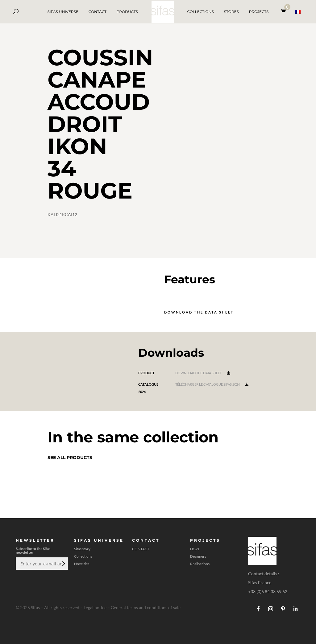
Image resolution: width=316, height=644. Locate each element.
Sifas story (82, 549)
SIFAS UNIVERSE (63, 12)
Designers (198, 556)
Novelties (82, 564)
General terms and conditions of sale (146, 607)
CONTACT (98, 12)
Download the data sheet (199, 312)
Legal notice (95, 607)
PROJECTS (259, 12)
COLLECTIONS (200, 12)
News (195, 549)
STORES (231, 12)
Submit (63, 564)
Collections (83, 556)
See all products (70, 457)
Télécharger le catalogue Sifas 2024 (212, 384)
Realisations (200, 564)
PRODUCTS (127, 12)
